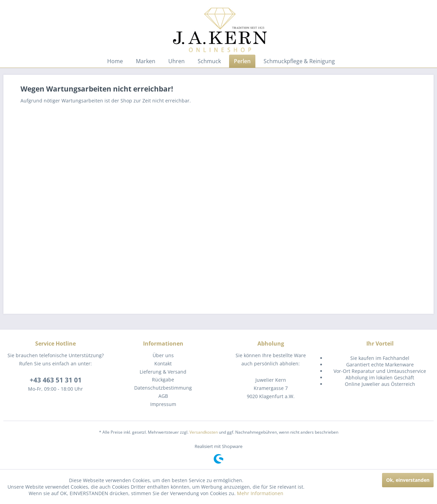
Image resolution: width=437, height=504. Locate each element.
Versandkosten (204, 432)
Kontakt (163, 363)
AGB (163, 396)
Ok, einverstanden (408, 480)
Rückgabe (163, 380)
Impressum (163, 404)
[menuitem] (115, 61)
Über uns (163, 355)
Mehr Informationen (260, 493)
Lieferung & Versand (163, 372)
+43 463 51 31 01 (56, 380)
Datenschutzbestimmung (163, 388)
